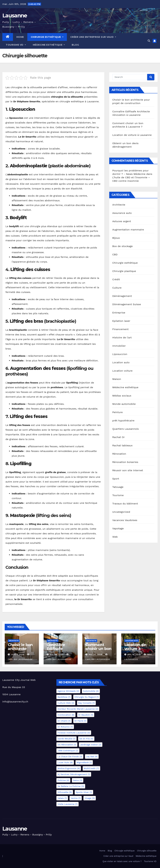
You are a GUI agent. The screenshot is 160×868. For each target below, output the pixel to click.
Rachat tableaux (122, 445)
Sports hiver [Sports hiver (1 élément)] (84, 792)
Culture (117, 288)
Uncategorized (121, 512)
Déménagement (122, 296)
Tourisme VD (16, 45)
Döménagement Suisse (127, 304)
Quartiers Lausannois (126, 429)
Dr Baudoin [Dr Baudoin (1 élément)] (86, 715)
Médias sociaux (122, 396)
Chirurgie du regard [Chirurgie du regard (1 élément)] (87, 697)
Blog (75, 45)
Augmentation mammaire (128, 230)
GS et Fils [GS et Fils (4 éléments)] (86, 739)
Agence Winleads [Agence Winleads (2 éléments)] (68, 691)
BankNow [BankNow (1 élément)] (64, 697)
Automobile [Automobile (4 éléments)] (91, 691)
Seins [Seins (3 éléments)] (78, 780)
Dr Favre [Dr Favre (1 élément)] (80, 721)
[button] (149, 41)
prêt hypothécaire (123, 421)
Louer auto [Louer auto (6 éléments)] (65, 762)
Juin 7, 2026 (18, 654)
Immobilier (119, 346)
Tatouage (118, 487)
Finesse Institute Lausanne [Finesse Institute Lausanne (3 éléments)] (74, 733)
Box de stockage (123, 246)
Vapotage (118, 528)
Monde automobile (124, 404)
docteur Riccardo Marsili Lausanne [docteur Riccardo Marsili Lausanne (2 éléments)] (78, 709)
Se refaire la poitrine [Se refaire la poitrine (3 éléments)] (71, 786)
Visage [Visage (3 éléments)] (90, 798)
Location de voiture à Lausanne (132, 135)
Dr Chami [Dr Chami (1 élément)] (64, 721)
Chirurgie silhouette (147, 851)
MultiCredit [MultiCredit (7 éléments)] (91, 768)
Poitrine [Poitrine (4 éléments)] (63, 780)
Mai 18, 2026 (134, 654)
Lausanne (15, 16)
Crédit (116, 279)
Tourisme (118, 495)
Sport (116, 479)
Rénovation (119, 454)
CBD (115, 254)
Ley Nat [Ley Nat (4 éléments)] (92, 756)
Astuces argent (122, 221)
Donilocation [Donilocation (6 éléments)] (66, 715)
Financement (120, 329)
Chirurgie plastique (124, 271)
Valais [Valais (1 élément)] (62, 798)
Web (115, 537)
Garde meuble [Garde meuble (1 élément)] (66, 739)
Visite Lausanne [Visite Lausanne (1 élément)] (67, 804)
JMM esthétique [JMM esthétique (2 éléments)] (68, 751)
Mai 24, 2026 (95, 654)
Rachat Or (119, 437)
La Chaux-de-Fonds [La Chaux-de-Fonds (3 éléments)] (70, 756)
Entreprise (119, 313)
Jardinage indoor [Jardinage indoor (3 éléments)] (91, 745)
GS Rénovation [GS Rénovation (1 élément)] (67, 745)
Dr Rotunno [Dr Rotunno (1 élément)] (65, 727)
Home (20, 37)
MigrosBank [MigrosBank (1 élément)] (84, 762)
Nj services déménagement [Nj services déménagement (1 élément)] (74, 774)
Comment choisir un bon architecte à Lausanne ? (98, 651)
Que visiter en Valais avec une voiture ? (122, 861)
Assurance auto (122, 213)
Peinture (118, 412)
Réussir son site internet (128, 470)
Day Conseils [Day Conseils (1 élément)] (86, 703)
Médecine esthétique (49, 45)
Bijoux (116, 238)
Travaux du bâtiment (125, 504)
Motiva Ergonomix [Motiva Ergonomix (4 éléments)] (69, 768)
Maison (117, 379)
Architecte (119, 205)
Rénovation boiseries (125, 462)
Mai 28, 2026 (57, 654)
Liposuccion (120, 354)
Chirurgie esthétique (47, 37)
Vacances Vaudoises (125, 520)
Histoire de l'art (122, 338)
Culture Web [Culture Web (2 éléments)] (66, 703)
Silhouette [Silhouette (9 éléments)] (65, 792)
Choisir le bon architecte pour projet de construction (21, 651)
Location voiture (122, 371)
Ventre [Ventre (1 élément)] (76, 798)
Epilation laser (121, 321)
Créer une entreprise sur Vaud (93, 37)
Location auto (121, 362)
